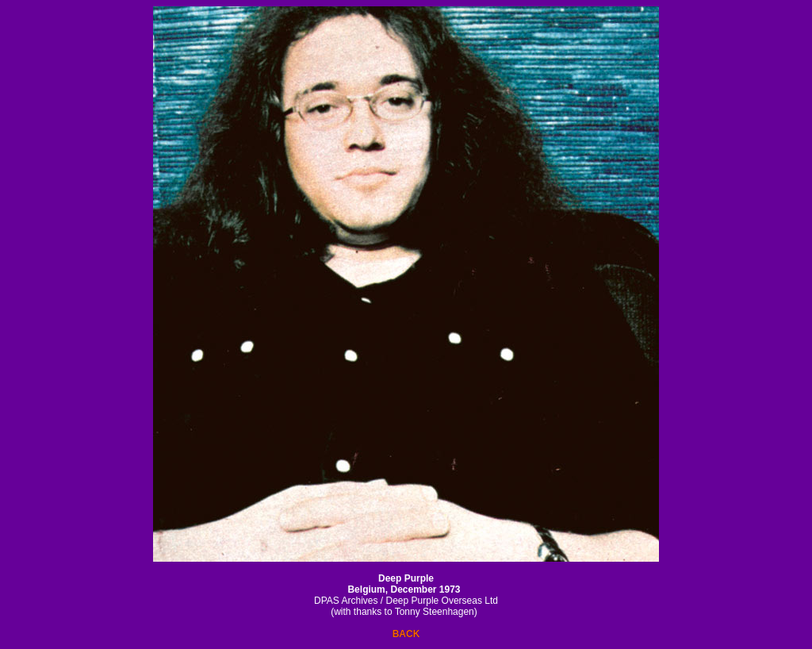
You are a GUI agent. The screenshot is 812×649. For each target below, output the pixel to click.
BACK (406, 634)
